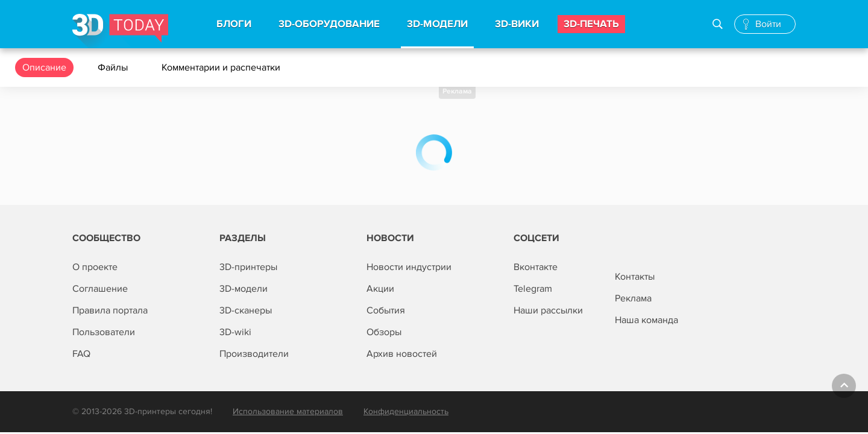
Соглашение (100, 289)
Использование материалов (288, 411)
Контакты (635, 277)
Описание (44, 68)
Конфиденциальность (406, 411)
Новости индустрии (409, 267)
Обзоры (384, 332)
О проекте (95, 267)
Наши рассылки (548, 310)
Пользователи (104, 332)
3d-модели (437, 24)
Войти (768, 24)
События (386, 310)
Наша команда (646, 320)
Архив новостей (402, 354)
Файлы (114, 68)
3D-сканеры (246, 310)
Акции (380, 289)
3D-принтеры (248, 267)
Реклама (457, 91)
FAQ (81, 354)
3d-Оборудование (329, 24)
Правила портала (110, 310)
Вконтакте (536, 267)
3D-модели (244, 289)
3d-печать (591, 24)
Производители (254, 354)
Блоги (234, 24)
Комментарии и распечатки (222, 68)
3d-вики (517, 24)
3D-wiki (235, 332)
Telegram (533, 289)
